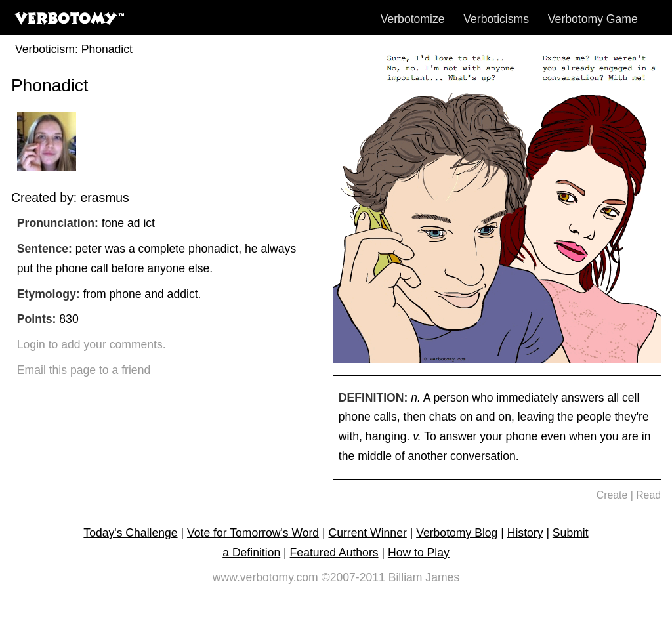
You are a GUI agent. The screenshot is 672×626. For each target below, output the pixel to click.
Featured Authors (334, 553)
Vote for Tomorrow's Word (253, 533)
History (525, 533)
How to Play (419, 553)
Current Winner (368, 533)
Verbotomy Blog (457, 533)
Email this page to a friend (84, 370)
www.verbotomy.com (265, 577)
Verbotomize (413, 19)
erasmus (104, 198)
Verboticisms (496, 19)
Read (648, 495)
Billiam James (424, 577)
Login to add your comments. (92, 344)
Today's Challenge (130, 533)
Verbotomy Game (593, 19)
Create (612, 495)
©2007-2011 (353, 577)
